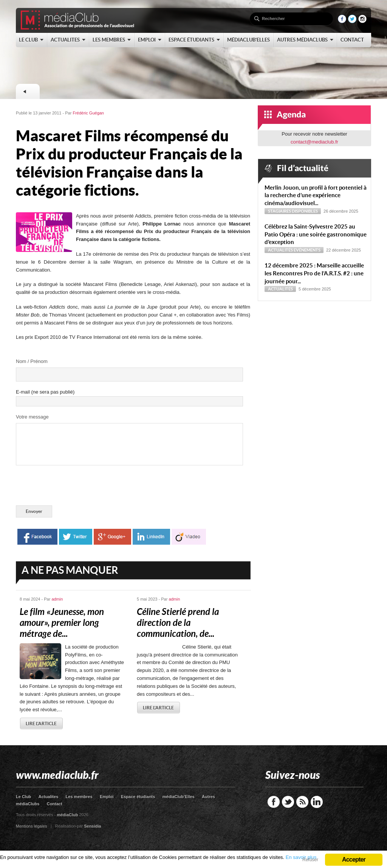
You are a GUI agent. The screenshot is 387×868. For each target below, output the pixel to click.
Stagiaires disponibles (293, 211)
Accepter (354, 860)
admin (57, 599)
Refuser (310, 860)
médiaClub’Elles (179, 797)
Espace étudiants (138, 797)
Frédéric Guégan (88, 113)
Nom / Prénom (32, 361)
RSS (302, 802)
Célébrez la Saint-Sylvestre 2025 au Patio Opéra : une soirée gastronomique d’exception (316, 234)
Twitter (288, 802)
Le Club (23, 797)
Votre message (32, 417)
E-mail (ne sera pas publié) (45, 392)
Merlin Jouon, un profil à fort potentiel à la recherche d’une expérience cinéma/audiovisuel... (316, 195)
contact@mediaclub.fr (314, 142)
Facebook (274, 802)
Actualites (49, 797)
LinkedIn (317, 802)
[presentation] (73, 487)
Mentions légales (32, 826)
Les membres (79, 797)
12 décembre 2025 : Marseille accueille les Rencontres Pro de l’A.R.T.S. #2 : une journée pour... (314, 273)
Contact (55, 804)
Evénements (307, 250)
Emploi (107, 797)
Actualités (280, 250)
